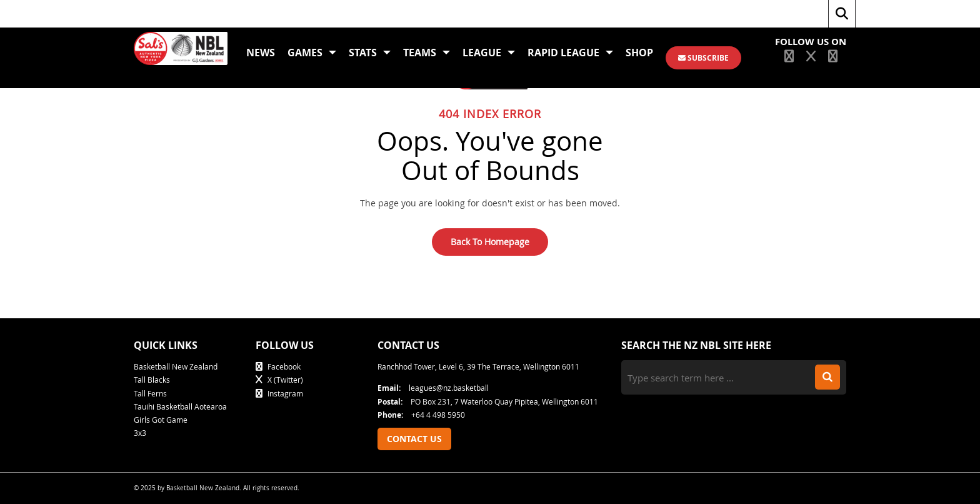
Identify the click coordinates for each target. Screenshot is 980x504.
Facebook (278, 366)
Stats (370, 53)
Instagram (279, 393)
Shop (639, 53)
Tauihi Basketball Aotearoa (180, 406)
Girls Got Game (161, 420)
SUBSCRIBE (703, 58)
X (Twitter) (279, 380)
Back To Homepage (490, 242)
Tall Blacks (152, 380)
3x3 (140, 433)
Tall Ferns (150, 393)
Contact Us (414, 439)
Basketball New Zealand (176, 366)
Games (312, 53)
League (489, 53)
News (261, 53)
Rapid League (570, 53)
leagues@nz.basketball (433, 388)
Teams (427, 53)
